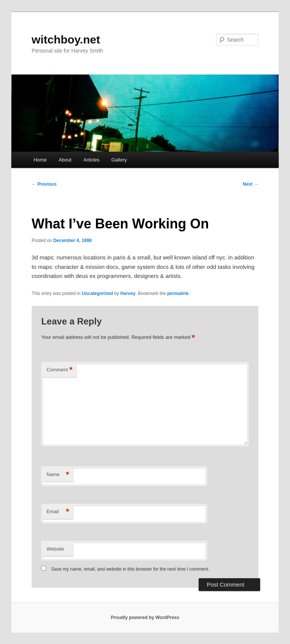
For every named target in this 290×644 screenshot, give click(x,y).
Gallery (119, 160)
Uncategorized (98, 293)
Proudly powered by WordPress (145, 618)
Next (251, 184)
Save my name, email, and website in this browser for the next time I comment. (130, 569)
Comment (59, 370)
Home (40, 160)
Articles (92, 160)
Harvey (128, 293)
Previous (44, 184)
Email (58, 512)
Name (58, 475)
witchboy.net (66, 40)
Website (55, 549)
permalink (178, 293)
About (65, 160)
